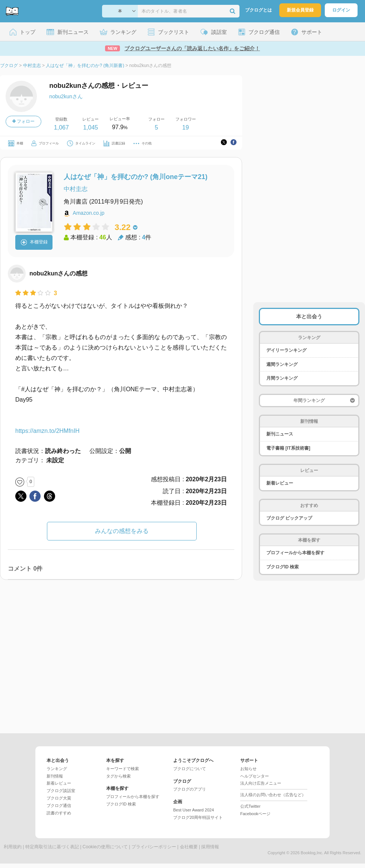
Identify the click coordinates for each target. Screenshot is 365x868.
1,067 (61, 127)
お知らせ (248, 769)
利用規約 (13, 847)
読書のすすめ (59, 813)
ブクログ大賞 (59, 798)
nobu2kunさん (66, 96)
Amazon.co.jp (88, 213)
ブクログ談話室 (61, 791)
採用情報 (210, 847)
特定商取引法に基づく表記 (52, 847)
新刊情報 (55, 776)
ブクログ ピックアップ (289, 518)
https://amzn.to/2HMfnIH (47, 431)
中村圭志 (76, 189)
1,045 (91, 127)
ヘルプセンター (255, 776)
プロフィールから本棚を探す (295, 553)
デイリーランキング (286, 350)
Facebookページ (255, 814)
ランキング (57, 769)
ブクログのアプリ (190, 789)
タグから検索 (118, 776)
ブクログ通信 (59, 805)
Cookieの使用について (105, 847)
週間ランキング (282, 364)
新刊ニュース (280, 434)
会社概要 (189, 847)
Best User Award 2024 (193, 810)
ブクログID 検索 (283, 567)
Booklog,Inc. (312, 853)
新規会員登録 (300, 10)
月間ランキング (282, 378)
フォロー (23, 121)
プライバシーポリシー (154, 847)
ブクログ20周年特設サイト (198, 817)
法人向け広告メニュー (261, 783)
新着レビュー (280, 483)
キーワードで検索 (123, 769)
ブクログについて (190, 769)
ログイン (341, 10)
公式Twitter (250, 806)
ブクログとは (258, 10)
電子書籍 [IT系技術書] (288, 448)
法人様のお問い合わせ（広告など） (273, 795)
